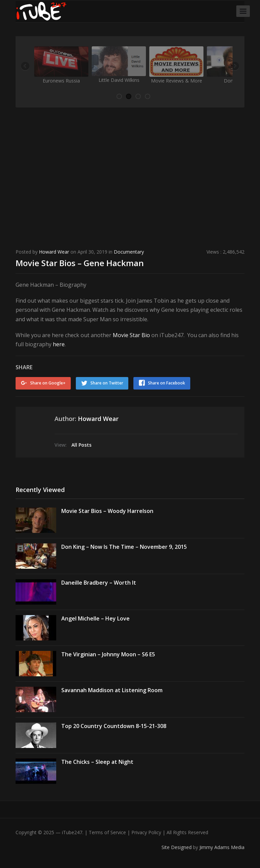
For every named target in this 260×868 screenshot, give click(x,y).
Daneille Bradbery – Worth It (99, 583)
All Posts (81, 445)
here (59, 344)
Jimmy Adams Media (222, 847)
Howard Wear (54, 252)
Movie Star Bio (131, 335)
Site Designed (177, 847)
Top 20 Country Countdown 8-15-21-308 (114, 726)
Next (234, 67)
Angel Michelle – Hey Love (95, 618)
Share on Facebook (167, 383)
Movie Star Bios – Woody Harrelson (107, 511)
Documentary (129, 252)
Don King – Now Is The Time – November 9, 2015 (124, 547)
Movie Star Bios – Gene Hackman (80, 263)
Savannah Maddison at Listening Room (112, 690)
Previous (26, 67)
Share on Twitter (107, 383)
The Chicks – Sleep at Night (97, 762)
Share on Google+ (48, 383)
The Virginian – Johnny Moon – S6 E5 (108, 654)
